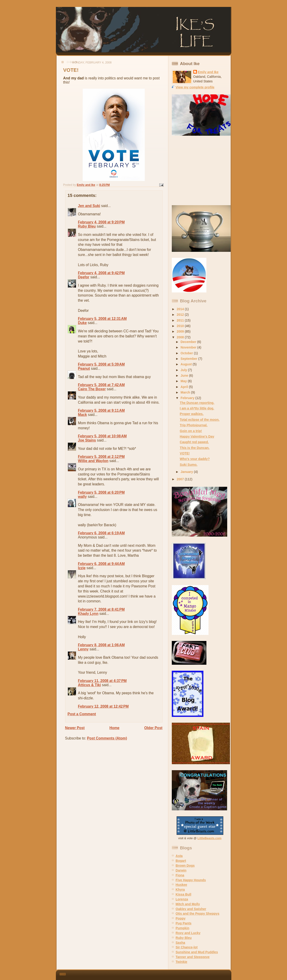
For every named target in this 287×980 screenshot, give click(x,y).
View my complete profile (195, 87)
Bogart (181, 861)
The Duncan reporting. (197, 403)
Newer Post (75, 728)
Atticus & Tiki (89, 685)
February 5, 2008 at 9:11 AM (101, 410)
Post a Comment (82, 714)
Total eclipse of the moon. (200, 420)
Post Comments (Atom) (107, 738)
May (184, 381)
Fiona (180, 875)
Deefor (84, 277)
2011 (181, 320)
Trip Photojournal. (194, 425)
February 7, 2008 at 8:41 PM (101, 609)
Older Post (153, 728)
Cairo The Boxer (92, 389)
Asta (179, 856)
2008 (181, 337)
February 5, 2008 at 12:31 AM (102, 319)
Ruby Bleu (87, 226)
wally (82, 497)
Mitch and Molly (188, 904)
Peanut (84, 368)
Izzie (82, 568)
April (185, 387)
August (187, 364)
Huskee (181, 885)
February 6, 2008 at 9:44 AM (101, 564)
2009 (181, 331)
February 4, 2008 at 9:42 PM (101, 273)
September (189, 359)
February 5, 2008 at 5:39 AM (101, 364)
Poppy (181, 918)
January (187, 472)
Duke (82, 323)
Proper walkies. (192, 414)
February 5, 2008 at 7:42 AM (101, 385)
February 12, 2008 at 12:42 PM (103, 706)
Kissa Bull (184, 894)
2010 (181, 326)
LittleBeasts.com (209, 838)
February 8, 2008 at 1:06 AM (101, 645)
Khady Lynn (88, 614)
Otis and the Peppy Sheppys (198, 914)
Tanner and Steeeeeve (193, 957)
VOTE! (185, 453)
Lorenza (182, 899)
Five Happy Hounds (191, 880)
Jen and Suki (89, 206)
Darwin (181, 870)
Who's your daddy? (195, 459)
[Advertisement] (201, 171)
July (184, 370)
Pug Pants (184, 923)
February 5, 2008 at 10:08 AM (102, 436)
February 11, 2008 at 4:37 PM (102, 681)
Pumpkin (183, 928)
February (188, 398)
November (189, 347)
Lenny (83, 649)
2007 (181, 479)
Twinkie (181, 962)
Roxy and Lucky (188, 933)
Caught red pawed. (194, 442)
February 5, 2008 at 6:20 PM (101, 492)
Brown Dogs (185, 866)
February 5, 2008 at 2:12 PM (101, 457)
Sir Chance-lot (187, 947)
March (186, 392)
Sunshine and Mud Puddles (197, 952)
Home (114, 728)
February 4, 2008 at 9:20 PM (101, 222)
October (187, 353)
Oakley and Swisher (191, 909)
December (189, 342)
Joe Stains (87, 440)
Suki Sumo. (189, 465)
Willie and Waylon (93, 461)
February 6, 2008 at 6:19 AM (101, 533)
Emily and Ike (208, 72)
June (185, 376)
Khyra (180, 890)
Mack (83, 415)
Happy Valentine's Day (197, 436)
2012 (181, 315)
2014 (181, 309)
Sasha (180, 943)
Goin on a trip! (191, 431)
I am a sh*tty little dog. (197, 408)
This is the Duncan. (195, 448)
